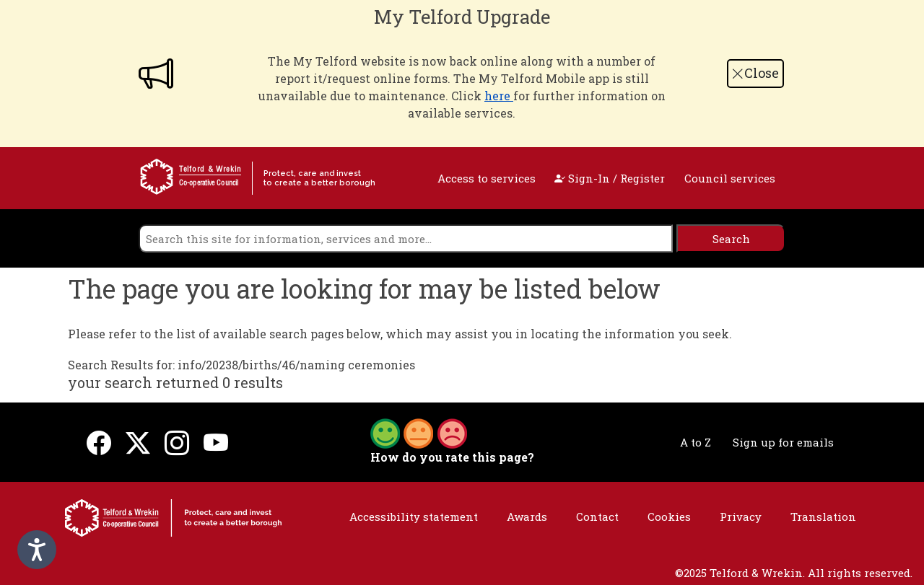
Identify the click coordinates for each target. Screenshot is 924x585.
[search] (406, 238)
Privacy (741, 516)
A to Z (696, 442)
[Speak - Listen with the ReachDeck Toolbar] (37, 550)
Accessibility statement (414, 516)
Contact (597, 516)
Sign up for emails (783, 442)
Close (755, 73)
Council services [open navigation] (730, 178)
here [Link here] (499, 96)
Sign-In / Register (610, 178)
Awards (527, 516)
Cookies (669, 516)
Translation (823, 516)
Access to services (487, 178)
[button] (419, 432)
